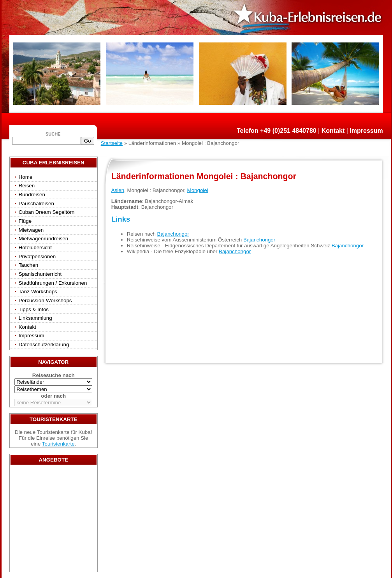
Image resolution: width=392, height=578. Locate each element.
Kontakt (333, 131)
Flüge (25, 221)
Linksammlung (35, 318)
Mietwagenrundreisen (43, 239)
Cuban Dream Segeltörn (47, 212)
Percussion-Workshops (45, 300)
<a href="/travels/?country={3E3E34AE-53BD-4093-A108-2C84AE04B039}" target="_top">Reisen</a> (53, 520)
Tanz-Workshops (38, 292)
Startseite (112, 143)
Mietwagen (31, 230)
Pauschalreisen (36, 204)
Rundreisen (32, 195)
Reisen (27, 186)
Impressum (366, 131)
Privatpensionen (37, 256)
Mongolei (198, 190)
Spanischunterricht (40, 274)
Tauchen (28, 265)
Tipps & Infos (34, 309)
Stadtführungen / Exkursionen (53, 283)
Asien (118, 190)
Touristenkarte (58, 444)
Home (26, 177)
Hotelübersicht (35, 248)
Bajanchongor (173, 234)
